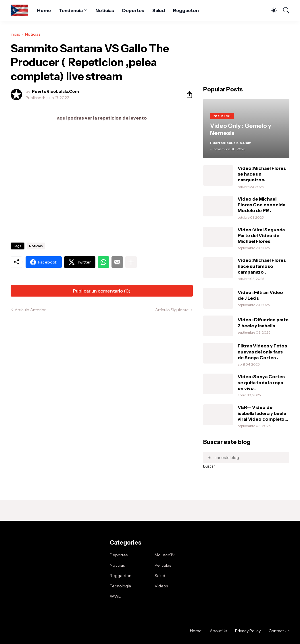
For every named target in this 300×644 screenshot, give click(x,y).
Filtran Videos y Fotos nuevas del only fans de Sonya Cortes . (262, 352)
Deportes (133, 10)
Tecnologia (120, 586)
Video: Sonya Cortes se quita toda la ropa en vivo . (261, 382)
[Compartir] (187, 95)
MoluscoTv (165, 555)
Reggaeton (186, 10)
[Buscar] (284, 10)
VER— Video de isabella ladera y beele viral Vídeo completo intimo (262, 413)
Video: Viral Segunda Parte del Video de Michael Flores (261, 236)
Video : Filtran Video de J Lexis (260, 295)
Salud (159, 10)
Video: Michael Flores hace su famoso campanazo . (262, 266)
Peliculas (163, 565)
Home (44, 10)
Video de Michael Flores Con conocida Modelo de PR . (261, 205)
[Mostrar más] (131, 262)
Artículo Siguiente (172, 310)
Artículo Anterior (30, 310)
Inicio (16, 34)
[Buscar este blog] (246, 457)
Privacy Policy (248, 631)
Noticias (105, 10)
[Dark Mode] (271, 10)
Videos (161, 586)
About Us (218, 631)
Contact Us (279, 631)
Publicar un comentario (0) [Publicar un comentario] (102, 291)
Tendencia (71, 10)
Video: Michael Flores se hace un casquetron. (262, 174)
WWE (115, 596)
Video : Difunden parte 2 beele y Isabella (263, 322)
